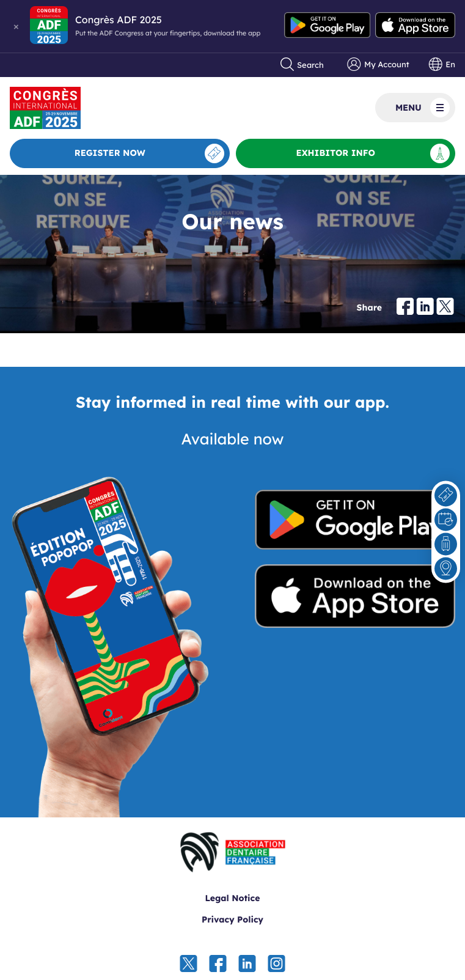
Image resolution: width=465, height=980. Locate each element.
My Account (378, 65)
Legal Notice (233, 898)
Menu (423, 108)
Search (302, 65)
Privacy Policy (232, 919)
